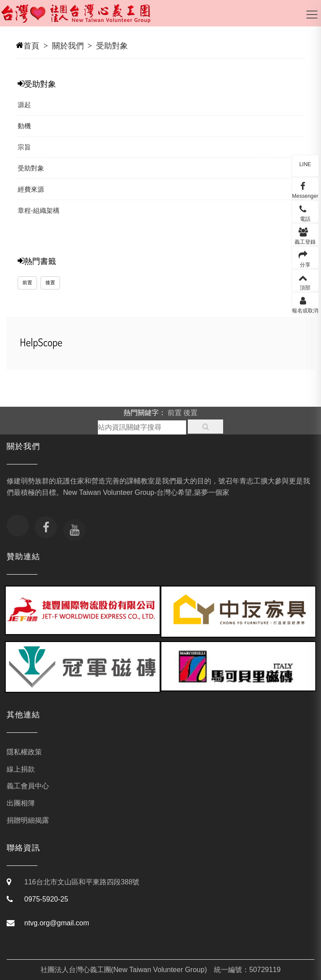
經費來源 (31, 189)
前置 (27, 282)
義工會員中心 (28, 786)
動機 (24, 126)
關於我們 (68, 46)
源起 (24, 105)
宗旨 (24, 147)
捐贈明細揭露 (28, 820)
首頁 (31, 46)
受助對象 (112, 46)
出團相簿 (21, 803)
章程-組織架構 (39, 210)
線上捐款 (21, 769)
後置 (50, 282)
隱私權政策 (24, 752)
